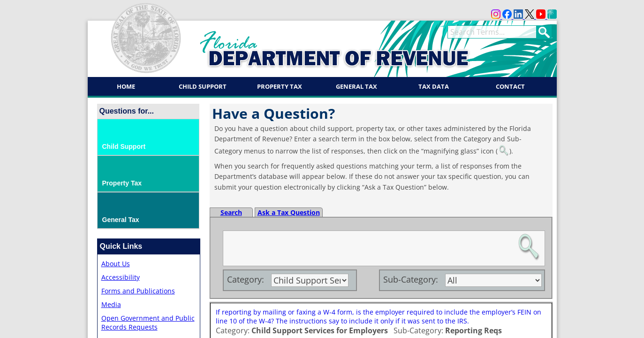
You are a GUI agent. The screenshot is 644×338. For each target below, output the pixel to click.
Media (111, 304)
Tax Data (434, 86)
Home (126, 86)
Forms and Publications (138, 291)
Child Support (203, 86)
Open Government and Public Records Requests (148, 323)
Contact (510, 86)
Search (231, 212)
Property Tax (280, 86)
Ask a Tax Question (289, 212)
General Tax (356, 86)
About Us (116, 264)
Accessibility (121, 277)
